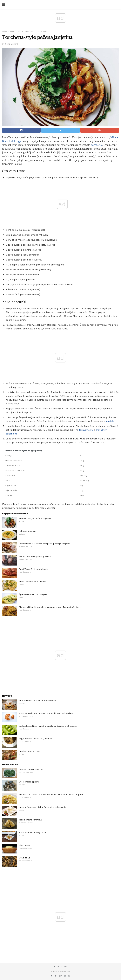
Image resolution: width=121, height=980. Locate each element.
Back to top (61, 967)
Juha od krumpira (28, 531)
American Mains (16, 31)
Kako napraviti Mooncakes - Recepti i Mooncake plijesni (46, 713)
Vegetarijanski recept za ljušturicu (35, 739)
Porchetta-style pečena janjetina (35, 518)
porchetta (96, 145)
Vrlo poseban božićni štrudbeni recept (38, 701)
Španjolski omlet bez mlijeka (33, 594)
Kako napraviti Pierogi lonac (33, 832)
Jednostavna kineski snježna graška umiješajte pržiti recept (48, 726)
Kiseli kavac (25, 845)
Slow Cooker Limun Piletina (33, 582)
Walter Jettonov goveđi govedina (35, 556)
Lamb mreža (45, 31)
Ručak (5, 31)
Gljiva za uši (25, 858)
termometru (86, 430)
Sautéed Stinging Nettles (31, 769)
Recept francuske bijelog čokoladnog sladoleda (42, 807)
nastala (110, 421)
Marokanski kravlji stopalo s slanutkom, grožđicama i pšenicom (50, 607)
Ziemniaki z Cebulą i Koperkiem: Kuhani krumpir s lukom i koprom (51, 794)
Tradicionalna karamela (30, 820)
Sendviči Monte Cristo (30, 751)
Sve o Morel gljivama (29, 782)
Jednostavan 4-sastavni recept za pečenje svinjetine (45, 544)
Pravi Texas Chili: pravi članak (33, 569)
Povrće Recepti (31, 31)
